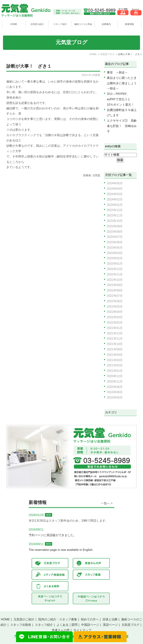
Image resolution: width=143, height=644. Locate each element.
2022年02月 (115, 323)
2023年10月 (115, 221)
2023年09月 (115, 226)
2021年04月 (115, 355)
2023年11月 (115, 215)
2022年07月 (115, 296)
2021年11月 (115, 339)
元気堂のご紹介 (24, 619)
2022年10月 (115, 280)
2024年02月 (115, 199)
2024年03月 (115, 194)
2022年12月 (115, 269)
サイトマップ (82, 630)
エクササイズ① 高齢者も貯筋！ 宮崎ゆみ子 (122, 126)
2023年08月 (115, 232)
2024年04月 (115, 189)
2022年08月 (115, 290)
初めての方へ (90, 619)
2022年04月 (115, 312)
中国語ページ (90, 625)
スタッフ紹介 (44, 625)
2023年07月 (115, 237)
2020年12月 (115, 376)
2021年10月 (115, 344)
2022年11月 (115, 274)
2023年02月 (115, 258)
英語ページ (110, 625)
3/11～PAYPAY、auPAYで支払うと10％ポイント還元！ (120, 99)
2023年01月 (115, 264)
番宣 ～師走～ (117, 72)
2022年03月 (115, 317)
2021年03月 (115, 360)
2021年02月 (115, 365)
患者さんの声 (61, 630)
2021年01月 (115, 371)
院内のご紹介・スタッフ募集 (58, 619)
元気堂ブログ (131, 625)
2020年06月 (115, 387)
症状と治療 (110, 619)
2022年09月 (115, 285)
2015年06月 (115, 392)
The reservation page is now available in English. (61, 550)
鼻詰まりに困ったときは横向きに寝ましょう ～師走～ (123, 83)
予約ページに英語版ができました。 (53, 535)
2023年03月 (115, 253)
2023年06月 (115, 242)
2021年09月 (115, 349)
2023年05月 (115, 248)
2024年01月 (115, 205)
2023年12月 (115, 210)
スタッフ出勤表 (21, 625)
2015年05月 (115, 398)
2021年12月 (115, 333)
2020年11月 (115, 382)
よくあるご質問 (67, 625)
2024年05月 (115, 183)
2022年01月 (115, 328)
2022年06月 (115, 301)
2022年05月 (115, 307)
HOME (14, 24)
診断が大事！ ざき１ (29, 66)
